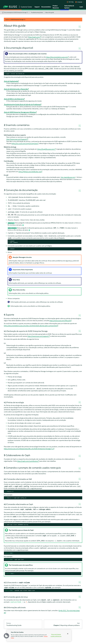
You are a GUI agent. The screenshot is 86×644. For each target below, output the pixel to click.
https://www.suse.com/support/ (38, 336)
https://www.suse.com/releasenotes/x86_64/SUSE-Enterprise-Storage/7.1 (29, 449)
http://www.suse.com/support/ (17, 139)
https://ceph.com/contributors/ (28, 461)
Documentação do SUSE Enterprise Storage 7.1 (16, 12)
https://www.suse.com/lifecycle (60, 321)
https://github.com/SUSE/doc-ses (30, 172)
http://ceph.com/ (34, 37)
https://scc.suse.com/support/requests (25, 143)
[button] (6, 636)
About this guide (50, 12)
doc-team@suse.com (68, 177)
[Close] (68, 634)
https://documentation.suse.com (57, 57)
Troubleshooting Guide (37, 12)
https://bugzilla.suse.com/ (46, 149)
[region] (39, 635)
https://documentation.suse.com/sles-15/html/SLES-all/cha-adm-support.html (30, 326)
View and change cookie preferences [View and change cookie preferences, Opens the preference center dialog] (56, 635)
